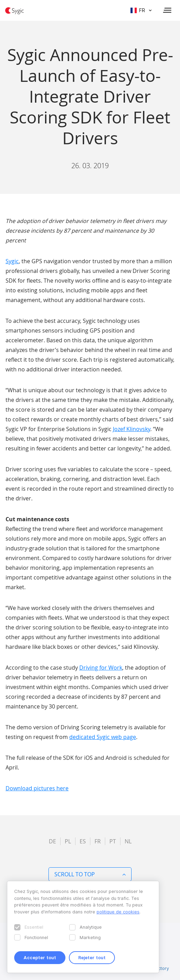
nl (128, 841)
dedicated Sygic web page (103, 737)
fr (98, 841)
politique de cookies (118, 912)
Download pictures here (37, 788)
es (83, 841)
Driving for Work (101, 668)
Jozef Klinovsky (132, 429)
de (52, 841)
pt (113, 841)
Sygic (12, 261)
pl (68, 841)
